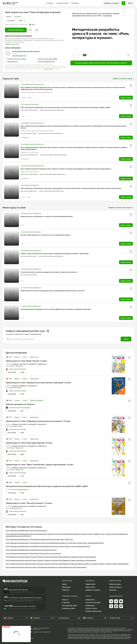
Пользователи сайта (70, 605)
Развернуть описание (12, 44)
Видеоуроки (90, 605)
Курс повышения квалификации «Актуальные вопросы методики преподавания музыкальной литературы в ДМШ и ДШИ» (66, 107)
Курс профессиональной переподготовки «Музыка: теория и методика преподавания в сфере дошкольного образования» (51, 560)
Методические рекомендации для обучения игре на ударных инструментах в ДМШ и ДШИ (47, 486)
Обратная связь (115, 584)
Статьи (25, 482)
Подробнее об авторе (19, 56)
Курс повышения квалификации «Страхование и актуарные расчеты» (31, 550)
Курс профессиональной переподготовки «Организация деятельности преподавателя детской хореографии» (46, 567)
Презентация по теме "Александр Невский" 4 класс (29, 443)
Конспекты (18, 17)
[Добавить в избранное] (31, 30)
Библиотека (90, 600)
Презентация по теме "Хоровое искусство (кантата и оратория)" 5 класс (38, 382)
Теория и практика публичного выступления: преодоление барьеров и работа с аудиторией (55, 254)
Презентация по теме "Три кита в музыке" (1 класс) (29, 503)
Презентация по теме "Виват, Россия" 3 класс (26, 361)
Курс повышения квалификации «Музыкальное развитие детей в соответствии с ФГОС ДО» (39, 539)
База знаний (90, 587)
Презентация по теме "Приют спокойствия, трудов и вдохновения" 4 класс (40, 464)
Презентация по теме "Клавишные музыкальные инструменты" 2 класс (38, 421)
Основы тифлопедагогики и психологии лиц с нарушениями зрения (45, 235)
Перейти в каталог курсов (124, 79)
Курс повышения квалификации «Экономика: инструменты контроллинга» (33, 553)
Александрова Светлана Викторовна (26, 51)
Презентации (34, 357)
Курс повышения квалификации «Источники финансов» (26, 530)
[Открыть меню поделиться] (37, 30)
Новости (65, 600)
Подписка (66, 590)
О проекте (66, 602)
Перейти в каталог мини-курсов (121, 208)
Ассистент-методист (93, 602)
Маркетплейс (91, 584)
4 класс (25, 439)
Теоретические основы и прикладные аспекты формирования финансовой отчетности (53, 291)
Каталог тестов (91, 608)
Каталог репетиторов (93, 611)
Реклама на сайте (68, 608)
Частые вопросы (115, 587)
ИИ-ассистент (62, 3)
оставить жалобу (48, 69)
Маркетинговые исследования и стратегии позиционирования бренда (47, 216)
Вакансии (113, 590)
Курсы (50, 3)
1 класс (25, 400)
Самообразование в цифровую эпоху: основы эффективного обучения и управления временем (56, 309)
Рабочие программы (36, 400)
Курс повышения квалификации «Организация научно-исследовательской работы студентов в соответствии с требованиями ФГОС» (55, 543)
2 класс (25, 417)
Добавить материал (93, 590)
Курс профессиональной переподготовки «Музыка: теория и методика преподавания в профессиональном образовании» (66, 169)
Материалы (66, 587)
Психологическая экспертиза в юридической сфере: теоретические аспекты (49, 272)
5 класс (25, 379)
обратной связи (125, 638)
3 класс (25, 357)
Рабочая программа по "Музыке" (21, 404)
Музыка (9, 17)
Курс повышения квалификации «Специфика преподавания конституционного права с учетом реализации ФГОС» (48, 546)
